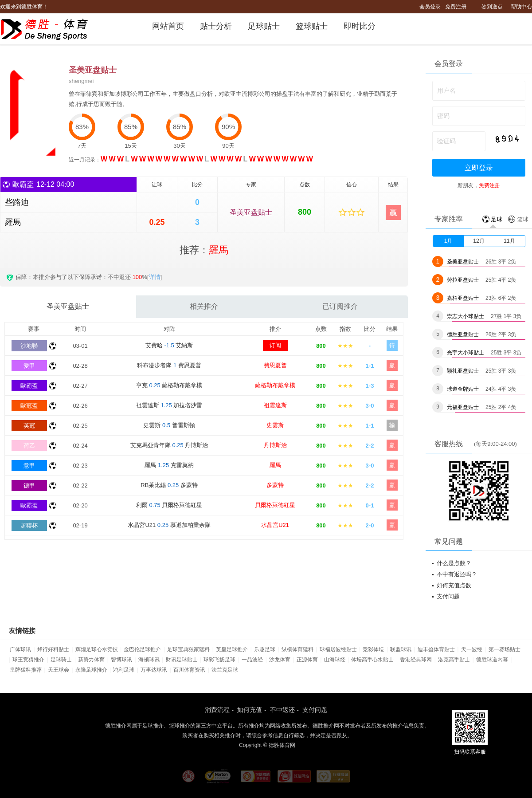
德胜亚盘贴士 (463, 334)
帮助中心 (521, 7)
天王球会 (59, 670)
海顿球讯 (149, 660)
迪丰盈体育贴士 (436, 649)
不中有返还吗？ (457, 574)
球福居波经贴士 (338, 649)
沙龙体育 (280, 660)
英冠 (29, 426)
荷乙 (29, 446)
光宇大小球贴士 (465, 353)
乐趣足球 (265, 649)
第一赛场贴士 (505, 649)
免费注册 (456, 7)
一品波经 (252, 660)
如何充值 (250, 710)
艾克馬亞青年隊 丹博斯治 (169, 445)
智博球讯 (121, 660)
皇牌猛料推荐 (26, 670)
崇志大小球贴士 (465, 316)
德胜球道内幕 (492, 660)
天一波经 (472, 649)
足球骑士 (61, 660)
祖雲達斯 (275, 405)
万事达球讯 (154, 670)
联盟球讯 (401, 649)
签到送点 (492, 7)
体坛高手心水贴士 (372, 660)
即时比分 (360, 26)
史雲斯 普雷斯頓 (169, 425)
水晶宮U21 (275, 525)
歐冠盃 (29, 406)
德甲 (29, 485)
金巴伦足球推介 (142, 649)
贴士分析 (216, 26)
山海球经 (335, 660)
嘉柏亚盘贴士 (463, 298)
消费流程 (217, 710)
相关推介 (204, 306)
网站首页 (168, 26)
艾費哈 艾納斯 (169, 345)
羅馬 (275, 465)
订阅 (275, 345)
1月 (448, 241)
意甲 (29, 466)
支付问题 (448, 596)
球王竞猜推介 (28, 660)
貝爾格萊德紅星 (275, 505)
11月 (509, 241)
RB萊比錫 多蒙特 (169, 485)
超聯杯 (29, 525)
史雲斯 (275, 425)
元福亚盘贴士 (463, 407)
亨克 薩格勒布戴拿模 (169, 385)
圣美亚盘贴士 (251, 212)
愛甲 (29, 366)
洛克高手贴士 (454, 660)
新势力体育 (91, 660)
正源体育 (307, 660)
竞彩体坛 (373, 649)
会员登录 (430, 7)
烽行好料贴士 (53, 649)
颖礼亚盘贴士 (463, 371)
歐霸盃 (29, 386)
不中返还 (282, 710)
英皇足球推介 (232, 649)
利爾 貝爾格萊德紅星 (169, 505)
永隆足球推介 (91, 670)
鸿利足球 (124, 670)
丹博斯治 (275, 445)
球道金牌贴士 (463, 389)
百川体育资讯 (189, 670)
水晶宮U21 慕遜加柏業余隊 (169, 525)
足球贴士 (264, 26)
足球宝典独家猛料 (188, 649)
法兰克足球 (225, 670)
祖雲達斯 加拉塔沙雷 (169, 405)
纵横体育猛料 (297, 649)
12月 (479, 241)
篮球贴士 (312, 26)
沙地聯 (29, 346)
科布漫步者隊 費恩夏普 (169, 365)
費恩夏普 (275, 365)
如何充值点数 (454, 585)
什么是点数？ (454, 563)
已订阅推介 (340, 306)
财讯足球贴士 (182, 660)
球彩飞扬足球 (219, 660)
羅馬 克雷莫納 (169, 465)
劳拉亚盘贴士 (463, 280)
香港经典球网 (416, 660)
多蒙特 (275, 485)
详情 (155, 277)
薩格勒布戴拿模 (275, 385)
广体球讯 (20, 649)
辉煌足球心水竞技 (97, 649)
